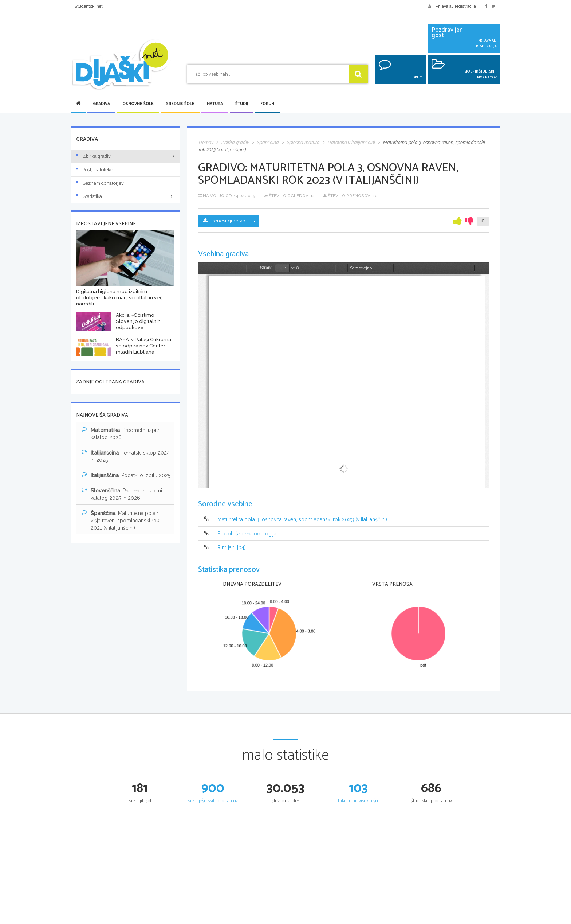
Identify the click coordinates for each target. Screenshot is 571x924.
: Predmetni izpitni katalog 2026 (122, 433)
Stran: (266, 268)
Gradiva (101, 104)
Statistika (125, 196)
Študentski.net (89, 6)
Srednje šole (180, 104)
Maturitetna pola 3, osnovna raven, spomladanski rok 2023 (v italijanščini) (302, 520)
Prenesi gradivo (224, 221)
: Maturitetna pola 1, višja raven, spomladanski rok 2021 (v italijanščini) (121, 520)
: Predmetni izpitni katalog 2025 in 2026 (122, 494)
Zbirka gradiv (93, 156)
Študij (242, 104)
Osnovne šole (138, 104)
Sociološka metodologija (247, 534)
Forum (267, 104)
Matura (215, 104)
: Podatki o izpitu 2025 (126, 475)
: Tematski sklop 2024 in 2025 (126, 456)
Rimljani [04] (231, 547)
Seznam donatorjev (100, 183)
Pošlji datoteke (94, 170)
